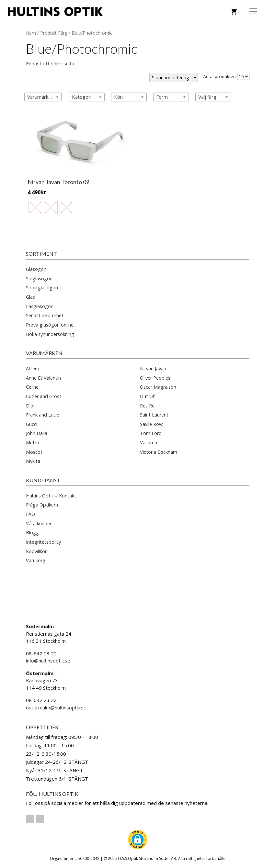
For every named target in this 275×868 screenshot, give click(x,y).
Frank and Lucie (43, 415)
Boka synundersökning (50, 334)
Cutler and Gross (44, 396)
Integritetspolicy (43, 542)
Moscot (34, 452)
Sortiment (41, 254)
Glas (30, 297)
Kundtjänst (43, 480)
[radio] (35, 207)
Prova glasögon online (50, 325)
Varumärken (44, 353)
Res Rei (148, 406)
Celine (32, 387)
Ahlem (33, 368)
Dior (30, 406)
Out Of (147, 396)
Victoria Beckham (159, 452)
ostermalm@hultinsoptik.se (56, 707)
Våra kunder (39, 523)
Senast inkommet (45, 315)
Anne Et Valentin (43, 378)
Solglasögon (39, 278)
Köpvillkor (36, 551)
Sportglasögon (42, 288)
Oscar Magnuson (158, 387)
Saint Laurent (154, 415)
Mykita (33, 461)
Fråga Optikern (42, 505)
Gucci (32, 424)
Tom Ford (151, 433)
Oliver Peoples (155, 378)
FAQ (30, 514)
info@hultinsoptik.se (48, 661)
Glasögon (36, 269)
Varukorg (36, 560)
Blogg (32, 533)
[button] (138, 840)
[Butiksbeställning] (174, 78)
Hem (31, 33)
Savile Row (151, 424)
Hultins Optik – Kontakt (51, 496)
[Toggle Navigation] (253, 11)
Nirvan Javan (153, 368)
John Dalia (37, 433)
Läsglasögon (40, 306)
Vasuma (149, 443)
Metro (33, 443)
